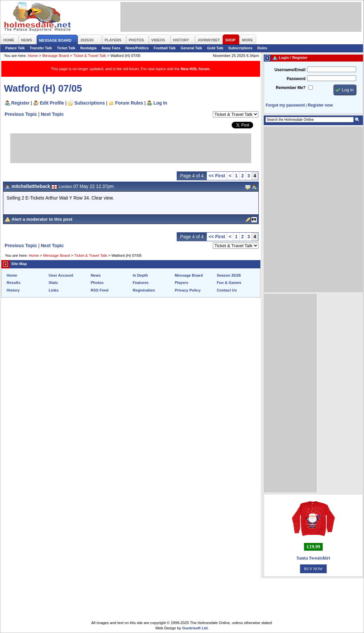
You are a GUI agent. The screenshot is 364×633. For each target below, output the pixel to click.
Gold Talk (215, 48)
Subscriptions (240, 48)
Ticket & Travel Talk (90, 56)
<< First (217, 176)
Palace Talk (15, 48)
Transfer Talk (41, 48)
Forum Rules (129, 103)
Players (182, 283)
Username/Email (290, 70)
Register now (320, 105)
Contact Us (227, 290)
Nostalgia (89, 48)
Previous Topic (21, 114)
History (13, 290)
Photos (97, 283)
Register (20, 103)
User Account (61, 275)
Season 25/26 (229, 275)
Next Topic (52, 114)
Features (141, 283)
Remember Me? (291, 88)
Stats (53, 283)
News (96, 275)
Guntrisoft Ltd (195, 628)
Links (54, 290)
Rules (262, 48)
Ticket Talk (66, 48)
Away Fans (111, 48)
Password (296, 79)
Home (33, 56)
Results (14, 283)
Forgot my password (285, 105)
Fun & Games (229, 283)
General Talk (191, 48)
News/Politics (137, 48)
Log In (160, 103)
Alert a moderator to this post (42, 219)
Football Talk (165, 48)
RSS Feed (100, 290)
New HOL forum (195, 69)
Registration (144, 290)
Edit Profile (52, 103)
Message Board (56, 56)
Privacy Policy (188, 290)
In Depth (140, 275)
